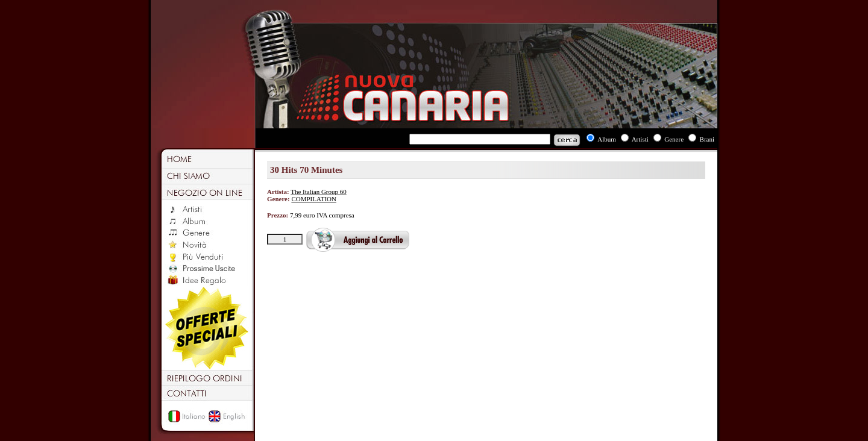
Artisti (640, 139)
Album (607, 139)
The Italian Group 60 (319, 192)
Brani (707, 139)
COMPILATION (314, 199)
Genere (674, 139)
